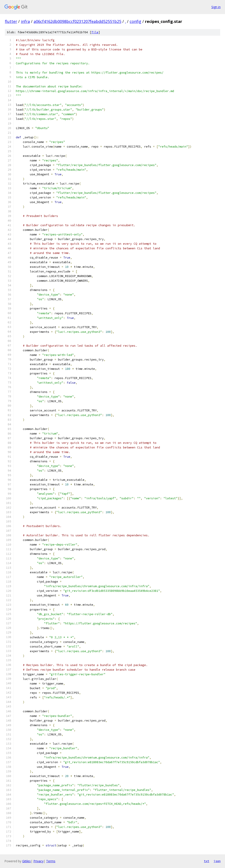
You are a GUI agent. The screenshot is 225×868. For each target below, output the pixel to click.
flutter (11, 21)
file (95, 32)
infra (25, 21)
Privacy (38, 861)
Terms (51, 861)
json (217, 861)
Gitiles (26, 861)
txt (207, 861)
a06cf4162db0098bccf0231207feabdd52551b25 (77, 21)
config (135, 21)
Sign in (216, 7)
